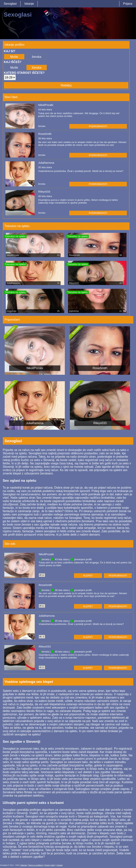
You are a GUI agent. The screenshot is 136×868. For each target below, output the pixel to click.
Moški (14, 57)
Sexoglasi (10, 4)
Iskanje (29, 4)
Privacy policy (50, 865)
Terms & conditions (36, 865)
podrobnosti (98, 126)
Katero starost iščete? (24, 73)
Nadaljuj (66, 85)
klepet (88, 576)
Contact (60, 865)
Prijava (128, 4)
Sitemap (24, 865)
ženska (37, 57)
